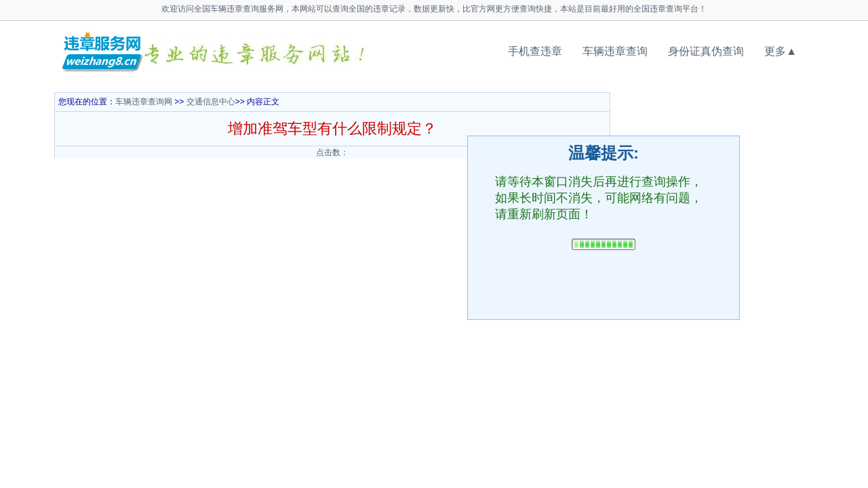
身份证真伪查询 (706, 51)
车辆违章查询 (615, 51)
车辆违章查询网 (144, 102)
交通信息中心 (211, 102)
